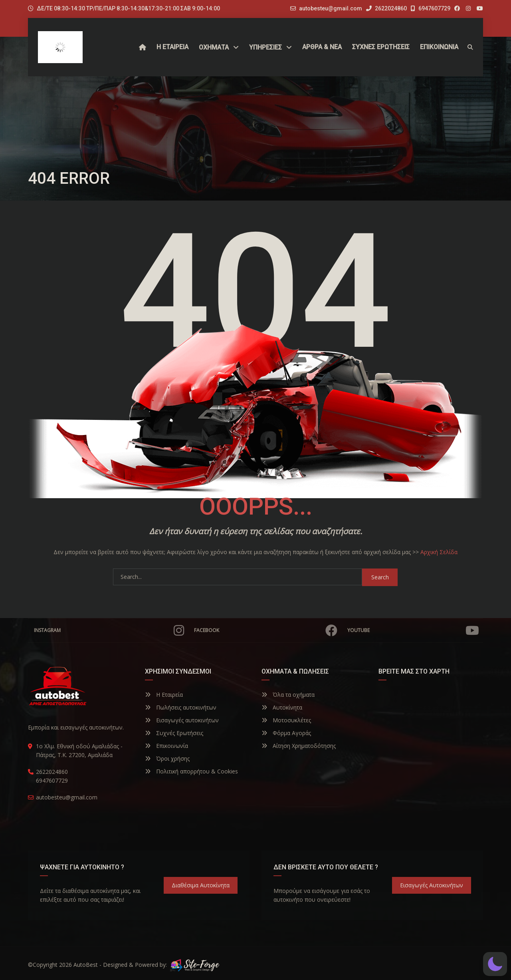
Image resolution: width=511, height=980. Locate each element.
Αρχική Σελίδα (439, 552)
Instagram (109, 630)
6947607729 (431, 8)
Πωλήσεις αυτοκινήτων (181, 707)
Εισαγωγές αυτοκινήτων (182, 720)
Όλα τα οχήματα (288, 695)
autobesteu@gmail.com (331, 8)
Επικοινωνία (166, 746)
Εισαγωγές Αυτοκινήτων (432, 885)
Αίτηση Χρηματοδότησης (299, 746)
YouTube (413, 630)
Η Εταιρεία (164, 695)
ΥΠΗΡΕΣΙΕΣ (265, 47)
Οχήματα (214, 47)
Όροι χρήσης (167, 758)
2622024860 (386, 8)
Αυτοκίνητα (282, 707)
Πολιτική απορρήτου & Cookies (191, 771)
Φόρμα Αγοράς (286, 733)
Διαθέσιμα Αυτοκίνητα (201, 885)
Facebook (266, 630)
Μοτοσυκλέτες (286, 720)
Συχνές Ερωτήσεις (174, 733)
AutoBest (86, 965)
